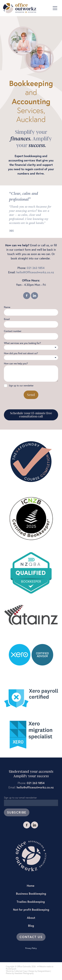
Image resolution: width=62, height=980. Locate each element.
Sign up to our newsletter (21, 386)
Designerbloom (44, 971)
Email (7, 319)
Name (7, 307)
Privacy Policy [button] (31, 948)
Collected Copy (21, 971)
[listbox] (31, 347)
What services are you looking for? (22, 343)
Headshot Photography (24, 973)
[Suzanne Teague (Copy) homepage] (27, 8)
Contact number (13, 331)
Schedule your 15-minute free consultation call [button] (31, 415)
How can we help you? (16, 363)
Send (31, 395)
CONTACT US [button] (31, 937)
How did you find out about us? (21, 353)
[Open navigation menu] (55, 8)
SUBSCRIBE (17, 812)
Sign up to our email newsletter (20, 798)
